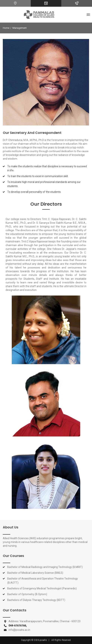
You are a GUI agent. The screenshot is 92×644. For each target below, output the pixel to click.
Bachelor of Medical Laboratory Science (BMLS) (35, 573)
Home (6, 28)
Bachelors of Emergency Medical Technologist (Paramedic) (42, 588)
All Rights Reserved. (61, 640)
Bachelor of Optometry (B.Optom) (27, 594)
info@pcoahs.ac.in (19, 630)
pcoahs (43, 640)
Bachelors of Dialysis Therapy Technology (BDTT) (36, 600)
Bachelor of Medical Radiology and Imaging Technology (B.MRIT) (45, 567)
